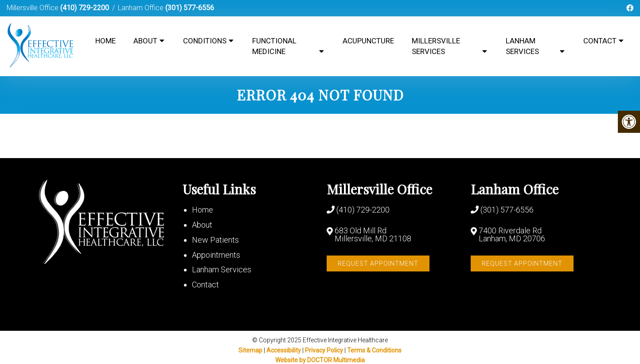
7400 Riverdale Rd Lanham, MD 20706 (512, 235)
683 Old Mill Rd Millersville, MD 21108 (373, 235)
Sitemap (250, 350)
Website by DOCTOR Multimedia (320, 360)
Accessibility (284, 350)
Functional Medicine (274, 46)
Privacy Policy (325, 350)
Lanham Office (142, 8)
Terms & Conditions (374, 350)
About (145, 41)
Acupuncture (368, 41)
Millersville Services (436, 46)
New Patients (215, 240)
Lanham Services (522, 46)
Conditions (205, 41)
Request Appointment (378, 263)
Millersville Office (33, 8)
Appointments (216, 255)
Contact (600, 41)
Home (105, 41)
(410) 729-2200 (85, 8)
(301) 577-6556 (190, 8)
